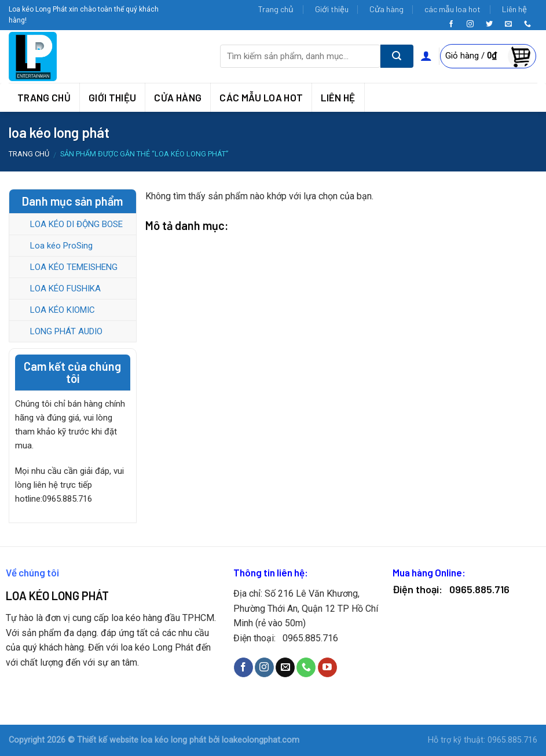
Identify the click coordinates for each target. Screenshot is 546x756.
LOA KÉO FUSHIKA (65, 288)
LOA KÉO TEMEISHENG (74, 267)
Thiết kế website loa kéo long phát (142, 740)
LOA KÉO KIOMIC (63, 310)
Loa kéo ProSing (61, 246)
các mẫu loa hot (452, 9)
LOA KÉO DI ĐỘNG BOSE (76, 224)
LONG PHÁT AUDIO (66, 331)
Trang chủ (276, 9)
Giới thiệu (332, 9)
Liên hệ (514, 9)
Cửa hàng (386, 9)
